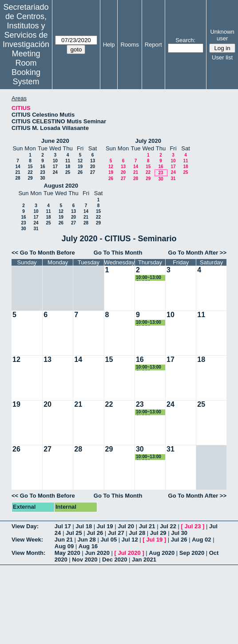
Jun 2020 (97, 553)
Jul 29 (158, 533)
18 (68, 167)
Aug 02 (201, 540)
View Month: (28, 553)
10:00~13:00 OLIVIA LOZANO (149, 278)
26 (80, 172)
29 (30, 178)
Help (109, 45)
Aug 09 (64, 546)
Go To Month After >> (197, 253)
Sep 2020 (192, 553)
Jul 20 (126, 526)
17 (55, 167)
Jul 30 (179, 533)
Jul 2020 (129, 553)
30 (42, 178)
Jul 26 (95, 533)
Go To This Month (118, 253)
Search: (185, 40)
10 (55, 161)
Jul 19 (105, 526)
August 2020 (61, 186)
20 (93, 167)
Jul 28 (137, 533)
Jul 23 (193, 526)
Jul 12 (130, 540)
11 (68, 161)
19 (80, 167)
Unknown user (222, 35)
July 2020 (148, 141)
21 (18, 172)
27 (93, 172)
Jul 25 (74, 533)
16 (42, 167)
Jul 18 (84, 526)
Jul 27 (116, 533)
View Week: (27, 540)
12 (80, 161)
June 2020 (55, 141)
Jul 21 (147, 526)
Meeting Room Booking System (26, 68)
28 (18, 178)
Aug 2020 (162, 553)
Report (153, 45)
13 (93, 161)
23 (42, 172)
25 (68, 172)
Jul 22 (168, 526)
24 (55, 172)
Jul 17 (63, 526)
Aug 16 (88, 546)
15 (30, 167)
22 (30, 172)
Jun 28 (87, 540)
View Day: (25, 526)
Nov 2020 (85, 560)
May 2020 (67, 553)
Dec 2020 (115, 560)
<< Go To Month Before (43, 253)
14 (18, 167)
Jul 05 (109, 540)
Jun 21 (64, 540)
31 (173, 179)
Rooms (129, 45)
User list (222, 57)
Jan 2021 (144, 560)
